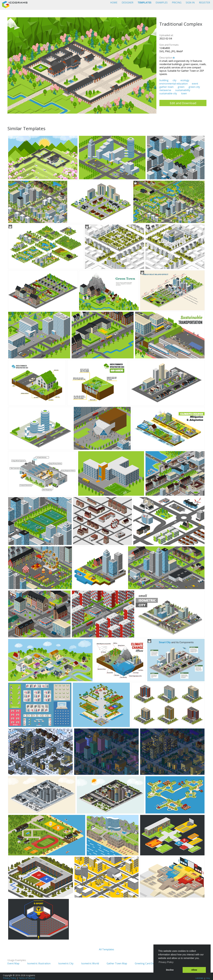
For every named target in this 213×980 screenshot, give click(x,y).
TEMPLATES (144, 3)
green (181, 87)
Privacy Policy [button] (166, 962)
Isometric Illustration (39, 963)
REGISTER (205, 3)
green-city (194, 87)
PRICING (177, 3)
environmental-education (174, 84)
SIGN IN (190, 3)
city (174, 80)
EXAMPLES (162, 3)
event (195, 84)
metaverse (165, 90)
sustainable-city (168, 93)
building (164, 80)
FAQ (208, 978)
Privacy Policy (10, 978)
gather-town (166, 87)
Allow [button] (194, 970)
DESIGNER (128, 3)
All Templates (107, 949)
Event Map (13, 963)
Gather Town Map (117, 963)
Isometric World (90, 963)
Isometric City (66, 963)
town (184, 93)
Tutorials (199, 978)
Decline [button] (170, 970)
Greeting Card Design (147, 963)
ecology (185, 80)
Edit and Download (183, 103)
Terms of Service (27, 978)
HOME (114, 3)
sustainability (183, 90)
